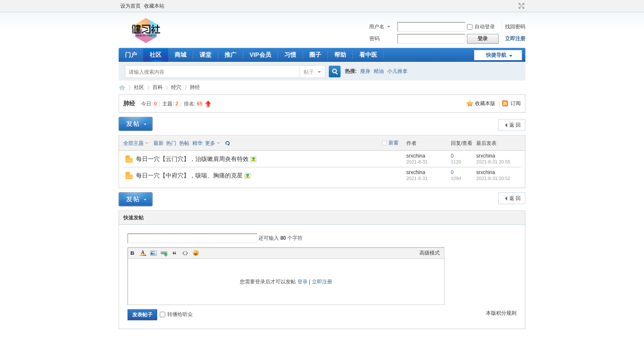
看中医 (368, 55)
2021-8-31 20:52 (493, 178)
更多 (210, 143)
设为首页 (130, 6)
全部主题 (133, 143)
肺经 (129, 103)
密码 (375, 39)
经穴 (176, 87)
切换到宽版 (520, 6)
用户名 (377, 27)
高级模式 (430, 253)
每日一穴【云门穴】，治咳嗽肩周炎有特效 (192, 159)
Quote (175, 253)
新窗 (394, 143)
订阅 (516, 103)
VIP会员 (260, 55)
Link (164, 253)
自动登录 (481, 27)
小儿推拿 (397, 71)
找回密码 (515, 27)
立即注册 (515, 39)
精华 (197, 143)
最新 (158, 143)
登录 (303, 282)
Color (143, 253)
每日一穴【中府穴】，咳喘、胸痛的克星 (189, 175)
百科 (158, 87)
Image (153, 253)
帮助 (340, 55)
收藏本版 (486, 103)
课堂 (205, 55)
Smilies (196, 253)
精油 (379, 71)
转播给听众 (176, 314)
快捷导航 (496, 55)
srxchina (416, 156)
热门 (171, 143)
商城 (180, 55)
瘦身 (365, 71)
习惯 (290, 55)
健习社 (122, 87)
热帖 (184, 143)
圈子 (315, 55)
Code (185, 253)
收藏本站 (154, 6)
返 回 (515, 125)
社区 (155, 55)
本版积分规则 (501, 313)
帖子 (309, 72)
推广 (230, 55)
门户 (131, 55)
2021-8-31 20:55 (493, 162)
